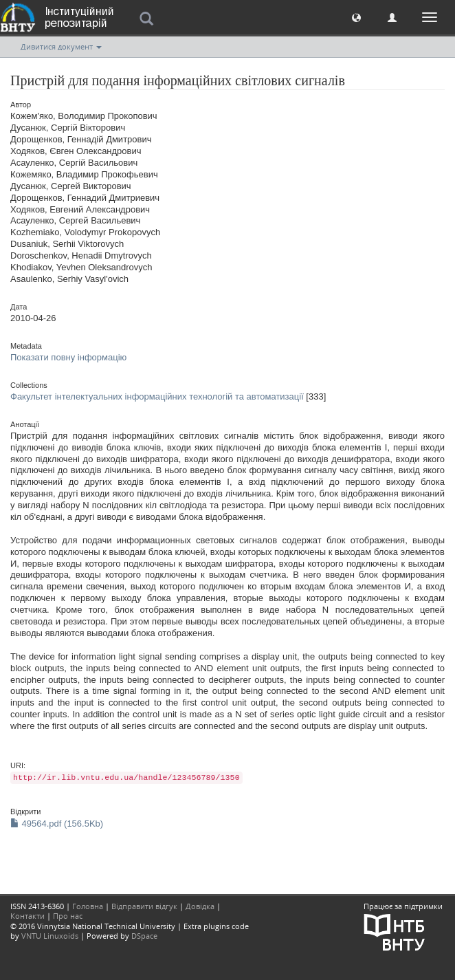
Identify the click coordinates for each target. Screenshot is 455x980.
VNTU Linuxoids (50, 936)
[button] (356, 17)
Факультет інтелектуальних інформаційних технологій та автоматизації (157, 396)
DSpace (144, 936)
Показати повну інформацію (68, 357)
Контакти (27, 916)
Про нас (68, 916)
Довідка (200, 906)
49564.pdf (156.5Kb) (57, 824)
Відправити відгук (144, 906)
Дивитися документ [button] (61, 46)
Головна (88, 906)
